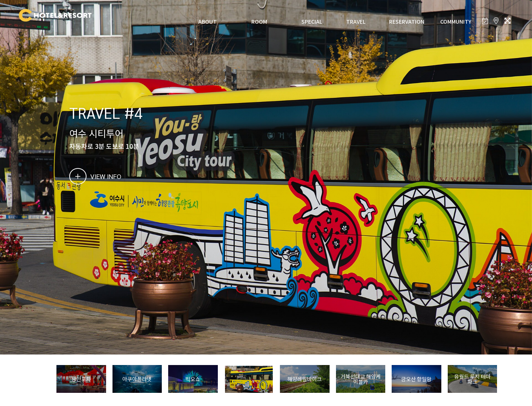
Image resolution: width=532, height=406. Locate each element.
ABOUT (207, 21)
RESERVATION (407, 21)
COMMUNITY (456, 21)
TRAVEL (356, 21)
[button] (507, 379)
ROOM (259, 21)
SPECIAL (312, 21)
